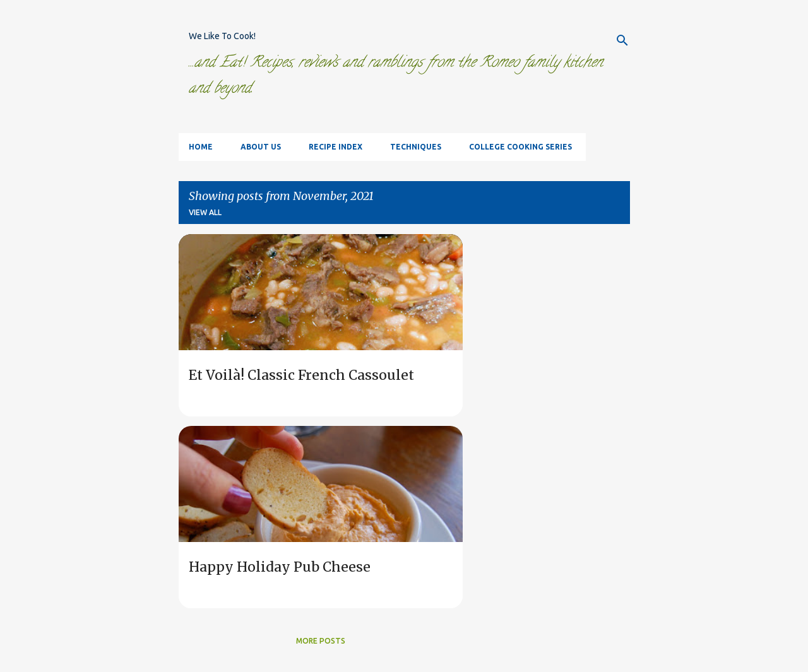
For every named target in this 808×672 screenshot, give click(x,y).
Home (201, 147)
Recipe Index (336, 147)
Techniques (416, 147)
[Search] (622, 40)
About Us (261, 147)
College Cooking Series (520, 147)
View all (205, 212)
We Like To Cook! (222, 36)
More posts (321, 641)
